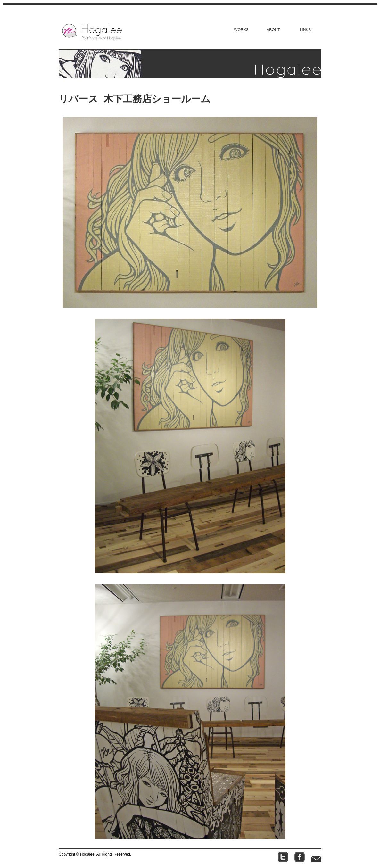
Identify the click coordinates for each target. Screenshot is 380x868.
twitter (283, 857)
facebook (300, 857)
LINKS (306, 30)
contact (316, 857)
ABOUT (273, 30)
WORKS (241, 30)
